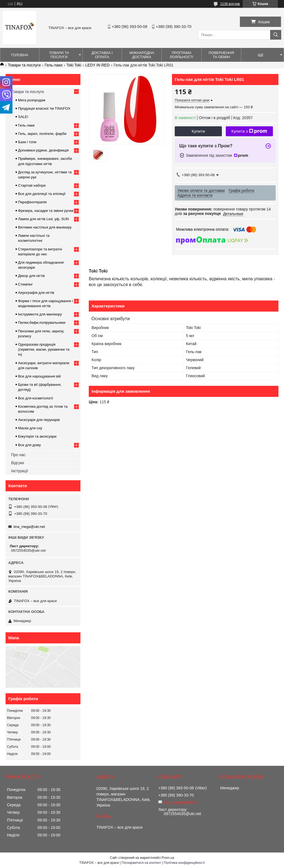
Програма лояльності (182, 55)
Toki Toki (74, 65)
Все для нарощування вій (39, 376)
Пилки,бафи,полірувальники (42, 323)
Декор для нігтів (31, 276)
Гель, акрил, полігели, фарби (42, 134)
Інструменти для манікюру (40, 314)
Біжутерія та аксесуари (37, 436)
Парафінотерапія (32, 202)
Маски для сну (30, 428)
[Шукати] (276, 35)
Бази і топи (27, 142)
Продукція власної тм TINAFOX (44, 108)
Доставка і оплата (102, 55)
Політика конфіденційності (184, 863)
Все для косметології (35, 398)
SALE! (23, 117)
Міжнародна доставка (142, 55)
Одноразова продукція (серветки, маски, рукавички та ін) (44, 349)
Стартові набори (32, 185)
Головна (20, 55)
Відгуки (18, 463)
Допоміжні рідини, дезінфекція (43, 150)
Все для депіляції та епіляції (42, 194)
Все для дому (29, 445)
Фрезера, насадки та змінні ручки (46, 211)
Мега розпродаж (32, 100)
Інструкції (20, 471)
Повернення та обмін (221, 55)
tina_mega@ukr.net (29, 527)
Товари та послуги (59, 55)
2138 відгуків (230, 4)
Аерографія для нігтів (36, 293)
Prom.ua (168, 858)
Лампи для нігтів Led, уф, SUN (43, 219)
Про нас (18, 455)
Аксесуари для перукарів (39, 420)
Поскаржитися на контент (141, 863)
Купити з (249, 131)
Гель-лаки (54, 65)
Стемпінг (25, 284)
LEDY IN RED (97, 65)
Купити (198, 131)
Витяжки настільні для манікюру (45, 227)
